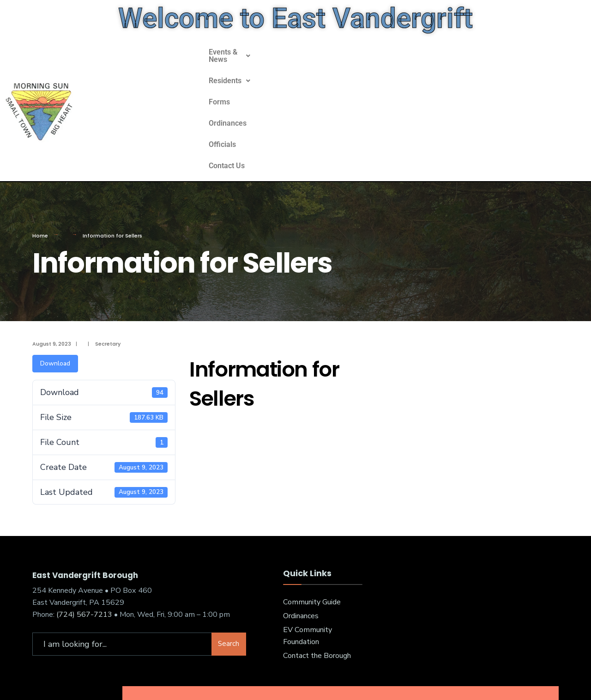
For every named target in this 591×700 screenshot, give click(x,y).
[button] (238, 76)
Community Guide (312, 536)
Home (40, 170)
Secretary (108, 278)
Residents (301, 76)
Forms (346, 76)
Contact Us (482, 76)
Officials (436, 76)
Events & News (238, 76)
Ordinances (390, 76)
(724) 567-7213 (84, 549)
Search (229, 578)
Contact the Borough (317, 590)
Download (55, 298)
